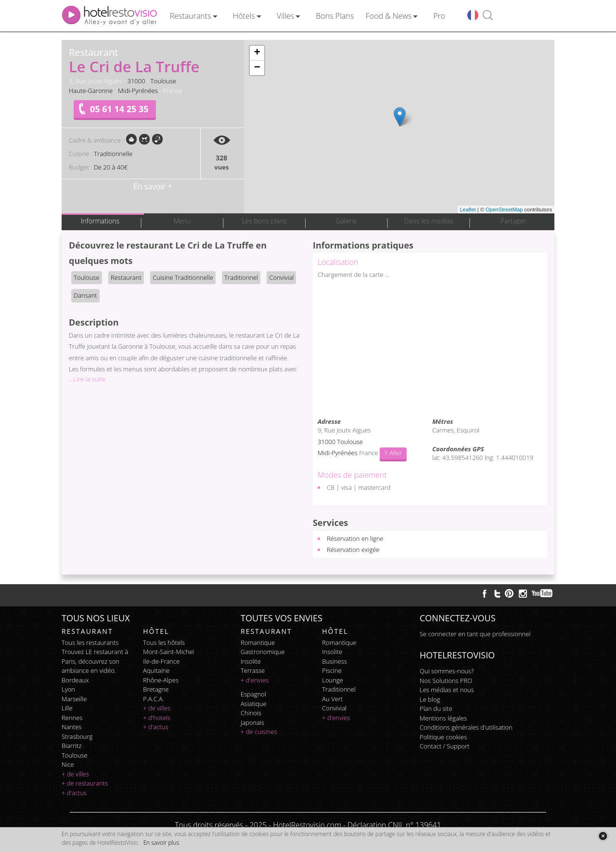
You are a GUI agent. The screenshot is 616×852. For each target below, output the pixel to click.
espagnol (253, 694)
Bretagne (156, 689)
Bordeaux (75, 680)
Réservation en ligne (355, 538)
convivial (334, 708)
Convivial (281, 277)
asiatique (254, 704)
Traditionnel (241, 277)
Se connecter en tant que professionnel (475, 634)
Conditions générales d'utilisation (466, 727)
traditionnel (339, 689)
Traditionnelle (113, 154)
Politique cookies (443, 737)
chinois (251, 713)
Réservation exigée (353, 550)
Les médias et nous (447, 690)
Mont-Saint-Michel (168, 652)
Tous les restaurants (90, 642)
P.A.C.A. (154, 699)
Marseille (74, 699)
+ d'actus (74, 793)
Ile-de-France (161, 661)
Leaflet (468, 210)
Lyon (68, 689)
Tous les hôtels (164, 642)
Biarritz (71, 746)
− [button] (257, 68)
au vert (332, 699)
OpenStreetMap (504, 210)
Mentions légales (443, 718)
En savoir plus (161, 843)
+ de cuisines (259, 732)
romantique (258, 642)
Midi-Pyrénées (138, 91)
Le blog (430, 699)
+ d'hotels (157, 718)
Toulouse (164, 81)
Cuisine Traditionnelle (183, 277)
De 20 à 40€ (111, 167)
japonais (252, 722)
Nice (68, 764)
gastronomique (263, 652)
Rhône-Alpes (161, 680)
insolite (251, 661)
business (334, 661)
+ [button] (257, 53)
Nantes (71, 727)
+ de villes (75, 774)
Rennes (72, 718)
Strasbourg (77, 736)
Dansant (85, 295)
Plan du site (436, 708)
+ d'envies (255, 680)
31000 (136, 81)
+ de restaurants (85, 783)
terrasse (253, 670)
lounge (333, 680)
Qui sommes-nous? (447, 671)
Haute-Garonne (91, 91)
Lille (67, 708)
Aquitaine (156, 670)
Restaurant (126, 277)
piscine (332, 670)
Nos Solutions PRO (446, 681)
